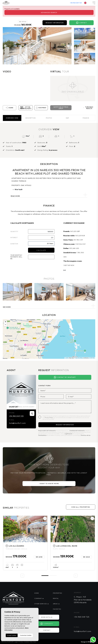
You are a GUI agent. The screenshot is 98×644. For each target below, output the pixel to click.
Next (69, 46)
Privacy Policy (49, 418)
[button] (49, 306)
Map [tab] (67, 118)
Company (38, 598)
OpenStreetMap (79, 358)
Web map (33, 642)
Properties (58, 593)
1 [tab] (45, 575)
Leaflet (67, 358)
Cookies (26, 642)
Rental (56, 598)
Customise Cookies (26, 635)
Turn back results (88, 108)
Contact (81, 23)
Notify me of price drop (61, 108)
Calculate (41, 250)
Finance (86, 118)
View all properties (81, 507)
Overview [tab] (12, 118)
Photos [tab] (49, 118)
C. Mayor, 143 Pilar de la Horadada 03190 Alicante (83, 600)
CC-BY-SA (92, 358)
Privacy (21, 642)
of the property (26, 108)
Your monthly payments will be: (16, 257)
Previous (5, 46)
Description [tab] (31, 118)
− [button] (5, 325)
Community (47, 624)
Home (37, 593)
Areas (55, 604)
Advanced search (49, 12)
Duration (14, 244)
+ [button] (5, 322)
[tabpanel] (25, 543)
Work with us (47, 617)
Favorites (57, 609)
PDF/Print (41, 108)
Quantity (14, 232)
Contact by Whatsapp (65, 377)
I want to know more (49, 484)
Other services (41, 604)
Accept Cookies (12, 635)
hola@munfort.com (17, 423)
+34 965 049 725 (76, 3)
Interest (14, 238)
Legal (16, 642)
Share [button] (9, 108)
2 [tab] (53, 576)
